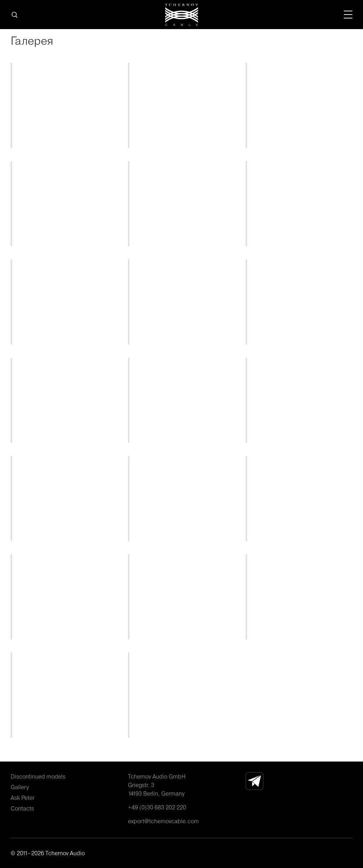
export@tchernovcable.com (163, 821)
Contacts (22, 808)
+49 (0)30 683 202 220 (157, 807)
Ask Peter (23, 798)
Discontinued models (38, 776)
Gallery (20, 787)
